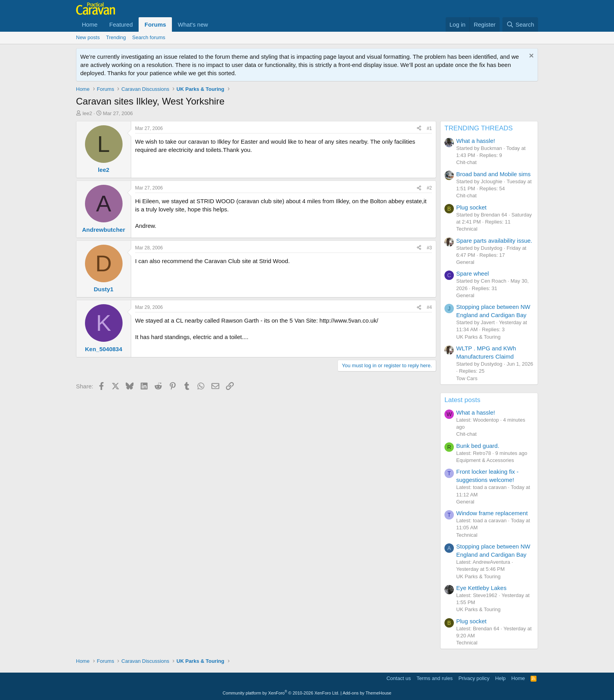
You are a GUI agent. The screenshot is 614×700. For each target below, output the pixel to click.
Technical (467, 229)
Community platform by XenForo (281, 693)
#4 (429, 307)
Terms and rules (435, 678)
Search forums (149, 37)
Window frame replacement (492, 513)
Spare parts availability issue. (494, 241)
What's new (193, 24)
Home (90, 24)
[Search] (520, 24)
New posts (88, 37)
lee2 (88, 113)
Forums (155, 24)
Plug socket (471, 207)
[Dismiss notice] (530, 57)
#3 (429, 248)
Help (501, 678)
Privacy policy (474, 678)
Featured (121, 24)
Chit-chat (466, 162)
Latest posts (462, 400)
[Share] (419, 129)
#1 (429, 128)
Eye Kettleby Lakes (481, 588)
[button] (214, 24)
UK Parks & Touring (478, 337)
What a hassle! (476, 141)
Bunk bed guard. (478, 446)
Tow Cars (467, 378)
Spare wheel (472, 273)
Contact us (399, 678)
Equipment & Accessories (485, 460)
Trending (116, 37)
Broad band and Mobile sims (493, 174)
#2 (429, 188)
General (465, 262)
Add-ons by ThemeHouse (367, 693)
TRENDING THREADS (479, 128)
